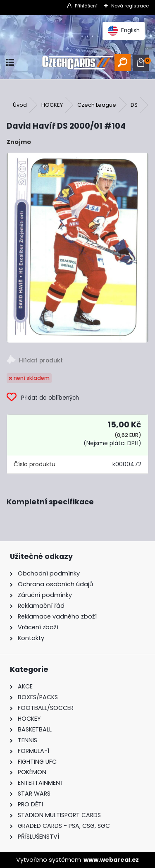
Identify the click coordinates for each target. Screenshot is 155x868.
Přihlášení (86, 6)
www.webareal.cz (111, 860)
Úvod (20, 105)
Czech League (97, 105)
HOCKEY (52, 105)
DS (134, 105)
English (124, 31)
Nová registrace (130, 6)
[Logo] (77, 63)
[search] (123, 63)
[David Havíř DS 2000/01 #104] (77, 248)
